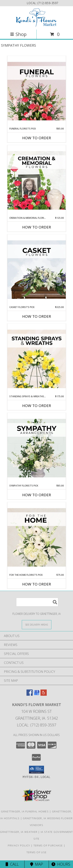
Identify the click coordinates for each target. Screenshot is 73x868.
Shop (18, 34)
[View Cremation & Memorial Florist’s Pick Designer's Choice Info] (37, 181)
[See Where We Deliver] (37, 624)
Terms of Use (37, 852)
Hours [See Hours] (61, 864)
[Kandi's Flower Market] (37, 17)
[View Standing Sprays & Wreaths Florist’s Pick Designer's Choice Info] (37, 359)
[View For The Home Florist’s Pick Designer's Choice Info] (37, 538)
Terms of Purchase (48, 845)
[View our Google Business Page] (37, 694)
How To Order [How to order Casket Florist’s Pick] (37, 316)
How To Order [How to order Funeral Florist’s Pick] (37, 138)
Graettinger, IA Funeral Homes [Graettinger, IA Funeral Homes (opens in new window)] (25, 811)
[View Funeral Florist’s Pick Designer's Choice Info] (37, 91)
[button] (36, 770)
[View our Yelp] (44, 694)
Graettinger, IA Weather (19, 832)
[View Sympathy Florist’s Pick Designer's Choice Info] (37, 448)
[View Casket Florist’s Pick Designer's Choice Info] (37, 270)
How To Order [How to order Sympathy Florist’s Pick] (37, 495)
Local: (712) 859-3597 (37, 725)
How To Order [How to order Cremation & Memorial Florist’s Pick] (37, 227)
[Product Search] (37, 602)
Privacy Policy (19, 845)
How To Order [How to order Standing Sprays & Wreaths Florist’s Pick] (37, 406)
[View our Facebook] (30, 694)
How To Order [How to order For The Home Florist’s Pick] (37, 584)
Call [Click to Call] (12, 864)
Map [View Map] (37, 864)
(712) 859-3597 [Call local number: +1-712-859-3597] (48, 3)
